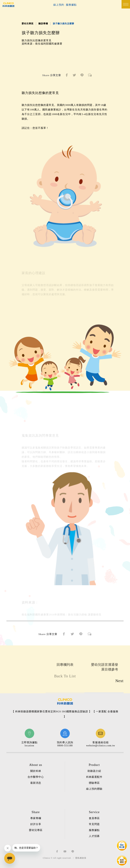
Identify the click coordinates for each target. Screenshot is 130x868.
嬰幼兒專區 (28, 24)
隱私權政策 (81, 858)
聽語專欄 (43, 24)
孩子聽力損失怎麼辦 (63, 24)
